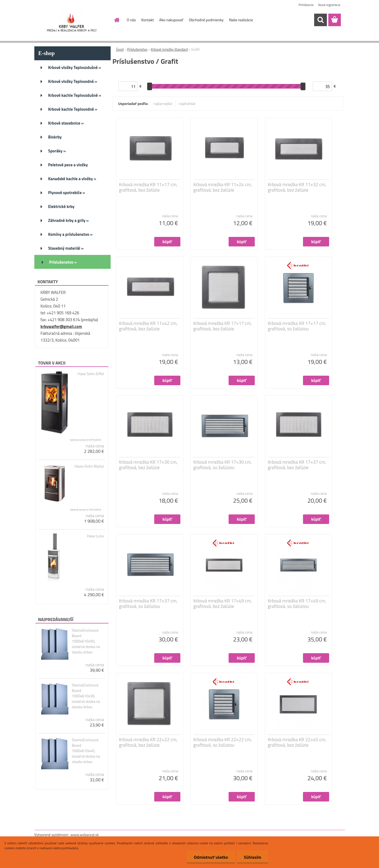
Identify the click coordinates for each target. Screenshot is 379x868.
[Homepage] (116, 20)
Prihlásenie (306, 5)
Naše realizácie (241, 20)
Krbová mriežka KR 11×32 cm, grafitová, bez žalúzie (297, 187)
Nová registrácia (329, 5)
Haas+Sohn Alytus (89, 466)
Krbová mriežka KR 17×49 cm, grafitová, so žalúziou (297, 604)
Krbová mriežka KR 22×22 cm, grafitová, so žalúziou (223, 742)
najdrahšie (187, 103)
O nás (131, 20)
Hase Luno (95, 536)
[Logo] (72, 20)
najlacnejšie (163, 103)
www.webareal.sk (85, 835)
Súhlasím (253, 857)
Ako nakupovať (171, 20)
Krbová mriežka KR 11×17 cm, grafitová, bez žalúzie (148, 187)
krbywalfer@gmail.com (61, 326)
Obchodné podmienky (206, 20)
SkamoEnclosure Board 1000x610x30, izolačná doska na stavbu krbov (86, 696)
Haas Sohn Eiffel (91, 374)
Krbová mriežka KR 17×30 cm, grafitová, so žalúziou (223, 465)
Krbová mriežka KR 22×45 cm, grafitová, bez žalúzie (297, 742)
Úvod (120, 49)
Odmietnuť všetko (211, 857)
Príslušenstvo (137, 49)
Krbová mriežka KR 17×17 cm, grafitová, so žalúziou (297, 326)
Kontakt (147, 20)
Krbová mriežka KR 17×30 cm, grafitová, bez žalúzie (148, 465)
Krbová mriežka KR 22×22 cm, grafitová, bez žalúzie (148, 742)
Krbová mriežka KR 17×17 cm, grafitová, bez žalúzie (223, 326)
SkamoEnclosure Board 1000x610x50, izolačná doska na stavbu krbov (86, 641)
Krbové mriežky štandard (169, 49)
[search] (320, 20)
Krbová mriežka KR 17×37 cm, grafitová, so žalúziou (148, 604)
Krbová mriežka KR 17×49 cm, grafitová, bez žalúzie (223, 604)
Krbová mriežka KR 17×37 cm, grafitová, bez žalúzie (297, 465)
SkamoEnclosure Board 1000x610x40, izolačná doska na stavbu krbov (86, 751)
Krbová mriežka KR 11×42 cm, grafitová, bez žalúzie (148, 326)
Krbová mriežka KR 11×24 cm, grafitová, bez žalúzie (223, 187)
